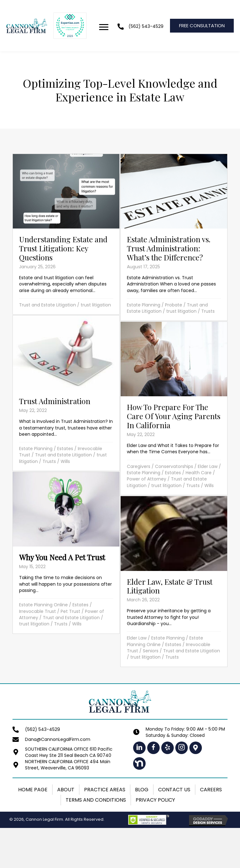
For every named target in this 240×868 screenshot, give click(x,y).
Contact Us (174, 790)
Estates (65, 449)
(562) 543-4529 (146, 26)
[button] (139, 748)
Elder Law (208, 466)
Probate (174, 305)
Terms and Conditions (96, 800)
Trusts (208, 311)
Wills (65, 461)
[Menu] (104, 27)
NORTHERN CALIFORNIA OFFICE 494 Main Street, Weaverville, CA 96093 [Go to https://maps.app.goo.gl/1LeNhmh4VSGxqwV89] (68, 765)
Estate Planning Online (43, 605)
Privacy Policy (155, 800)
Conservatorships (174, 466)
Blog (142, 790)
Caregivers (139, 466)
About (66, 790)
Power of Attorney (147, 479)
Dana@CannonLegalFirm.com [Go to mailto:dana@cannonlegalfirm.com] (58, 739)
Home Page (33, 790)
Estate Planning (144, 305)
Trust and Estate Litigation (47, 305)
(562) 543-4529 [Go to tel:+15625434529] (42, 729)
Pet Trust (70, 611)
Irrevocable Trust (37, 611)
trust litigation (96, 305)
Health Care (199, 473)
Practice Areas (105, 790)
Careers (211, 790)
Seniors (151, 651)
